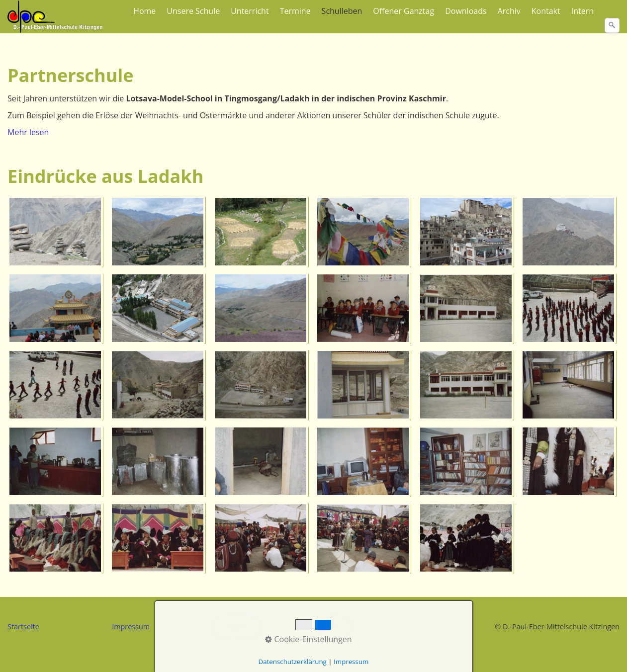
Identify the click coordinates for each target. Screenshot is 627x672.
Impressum (131, 627)
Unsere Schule (193, 11)
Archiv (509, 11)
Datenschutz (237, 627)
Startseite (23, 627)
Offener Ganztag (403, 11)
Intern (582, 11)
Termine (295, 11)
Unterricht (250, 11)
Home (144, 11)
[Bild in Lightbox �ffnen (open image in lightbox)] (56, 232)
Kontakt (546, 11)
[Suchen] (612, 25)
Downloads (466, 11)
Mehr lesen (28, 132)
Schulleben (342, 11)
